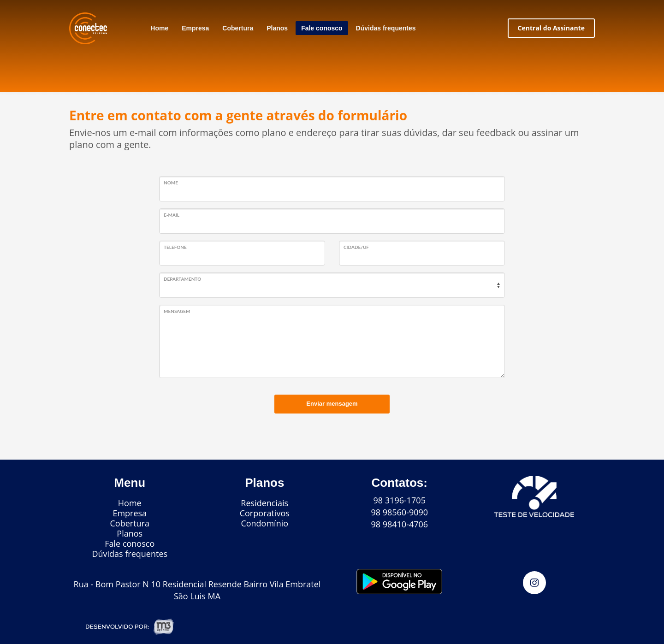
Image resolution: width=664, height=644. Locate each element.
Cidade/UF (356, 247)
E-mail (172, 215)
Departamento (182, 279)
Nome (171, 183)
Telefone (175, 247)
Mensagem (177, 311)
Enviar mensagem (332, 404)
